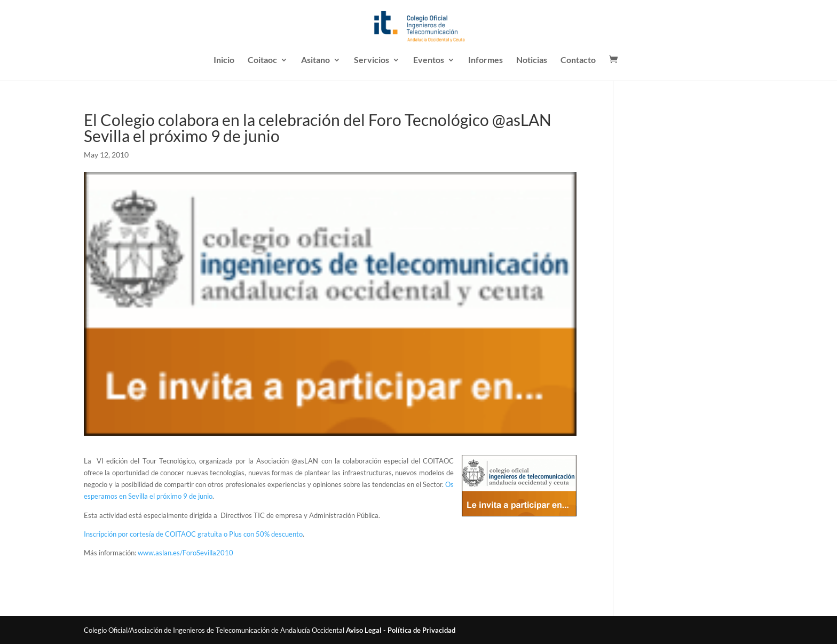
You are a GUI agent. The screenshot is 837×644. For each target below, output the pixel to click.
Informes (485, 60)
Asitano (315, 60)
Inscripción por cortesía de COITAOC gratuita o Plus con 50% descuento (193, 534)
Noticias (532, 60)
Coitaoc (262, 60)
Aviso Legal (364, 630)
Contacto (578, 60)
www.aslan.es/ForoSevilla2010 (185, 553)
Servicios (372, 60)
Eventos (429, 60)
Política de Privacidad (421, 630)
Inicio (224, 60)
